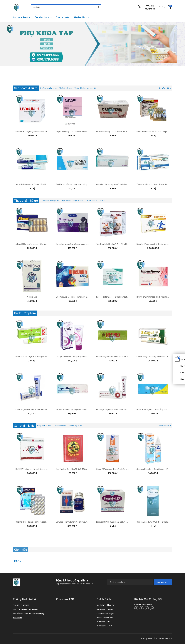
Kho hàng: (17, 614)
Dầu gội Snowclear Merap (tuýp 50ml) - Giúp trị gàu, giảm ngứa (82, 357)
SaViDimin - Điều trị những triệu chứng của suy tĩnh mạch (79, 184)
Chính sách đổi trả (103, 622)
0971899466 (150, 9)
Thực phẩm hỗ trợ (42, 17)
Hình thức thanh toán (105, 618)
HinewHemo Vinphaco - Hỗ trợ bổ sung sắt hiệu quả (158, 297)
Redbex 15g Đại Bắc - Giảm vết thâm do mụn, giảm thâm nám (122, 357)
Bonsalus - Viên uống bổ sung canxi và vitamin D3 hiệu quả (80, 244)
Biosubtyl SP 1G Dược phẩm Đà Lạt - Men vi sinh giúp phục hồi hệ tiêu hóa (126, 522)
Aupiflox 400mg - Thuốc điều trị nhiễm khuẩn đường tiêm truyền (82, 132)
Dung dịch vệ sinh (44, 426)
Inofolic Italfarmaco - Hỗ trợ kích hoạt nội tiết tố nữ (117, 297)
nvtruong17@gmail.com (28, 609)
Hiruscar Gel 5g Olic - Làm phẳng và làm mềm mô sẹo (158, 409)
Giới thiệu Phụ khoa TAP (106, 605)
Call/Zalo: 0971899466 (143, 604)
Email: (16, 609)
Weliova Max (32, 297)
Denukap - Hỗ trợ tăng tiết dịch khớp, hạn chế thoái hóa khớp (81, 522)
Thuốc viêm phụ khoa (48, 88)
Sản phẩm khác (80, 17)
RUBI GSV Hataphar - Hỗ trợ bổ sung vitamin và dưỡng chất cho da (43, 469)
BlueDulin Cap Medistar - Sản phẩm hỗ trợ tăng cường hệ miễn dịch (84, 297)
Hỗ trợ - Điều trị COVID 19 (96, 201)
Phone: (16, 605)
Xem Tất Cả (164, 88)
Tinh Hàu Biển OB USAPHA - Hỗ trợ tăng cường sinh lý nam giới (122, 244)
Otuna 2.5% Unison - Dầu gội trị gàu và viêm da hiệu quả (119, 469)
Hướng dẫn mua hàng (105, 609)
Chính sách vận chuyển (105, 614)
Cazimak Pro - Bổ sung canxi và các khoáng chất (36, 522)
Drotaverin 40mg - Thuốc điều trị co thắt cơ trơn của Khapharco (122, 132)
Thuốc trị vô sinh (66, 88)
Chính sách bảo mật (104, 626)
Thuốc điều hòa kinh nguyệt (85, 88)
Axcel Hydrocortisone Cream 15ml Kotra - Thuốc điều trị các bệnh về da (45, 184)
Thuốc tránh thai (60, 426)
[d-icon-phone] (140, 7)
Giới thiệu (21, 550)
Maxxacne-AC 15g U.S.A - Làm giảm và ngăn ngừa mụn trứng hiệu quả (45, 357)
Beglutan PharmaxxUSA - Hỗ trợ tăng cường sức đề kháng (161, 244)
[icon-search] (98, 7)
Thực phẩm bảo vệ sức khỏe (72, 201)
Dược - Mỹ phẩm (63, 17)
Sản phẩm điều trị (21, 17)
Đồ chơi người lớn (75, 426)
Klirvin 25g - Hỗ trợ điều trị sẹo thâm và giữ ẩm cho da (37, 409)
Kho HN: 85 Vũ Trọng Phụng (33, 614)
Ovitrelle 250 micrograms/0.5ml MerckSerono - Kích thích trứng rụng (125, 184)
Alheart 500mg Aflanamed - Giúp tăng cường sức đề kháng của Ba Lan (45, 244)
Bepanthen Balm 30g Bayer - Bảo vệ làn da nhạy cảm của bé (81, 409)
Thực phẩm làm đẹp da (50, 201)
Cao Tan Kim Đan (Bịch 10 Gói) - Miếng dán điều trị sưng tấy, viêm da (84, 469)
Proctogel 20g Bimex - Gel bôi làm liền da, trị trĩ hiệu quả (119, 409)
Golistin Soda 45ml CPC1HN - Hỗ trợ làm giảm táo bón (159, 522)
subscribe (163, 582)
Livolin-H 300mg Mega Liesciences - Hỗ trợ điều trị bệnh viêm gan (42, 132)
